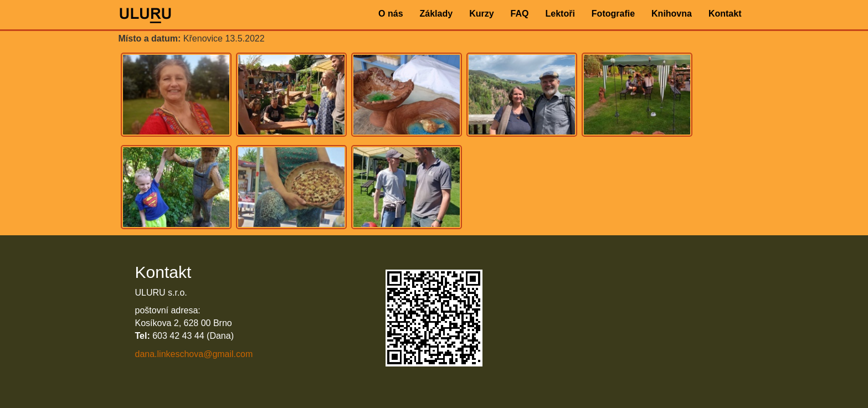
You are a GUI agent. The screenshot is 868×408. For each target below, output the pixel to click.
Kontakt (725, 14)
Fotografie (613, 14)
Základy (436, 14)
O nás (391, 14)
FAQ (520, 14)
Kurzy (481, 14)
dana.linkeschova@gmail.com (194, 354)
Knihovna (672, 14)
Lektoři (560, 14)
